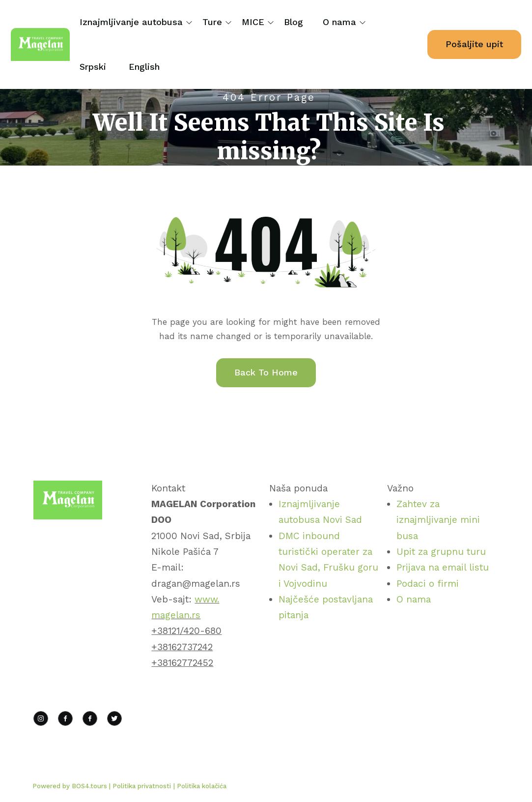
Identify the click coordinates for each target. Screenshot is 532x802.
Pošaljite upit (474, 44)
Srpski (93, 67)
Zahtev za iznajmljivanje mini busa (438, 520)
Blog (294, 22)
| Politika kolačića (200, 786)
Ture (212, 22)
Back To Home (266, 372)
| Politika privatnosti (140, 786)
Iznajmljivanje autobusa (131, 22)
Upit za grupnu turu (441, 552)
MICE (253, 22)
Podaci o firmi (428, 584)
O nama (339, 22)
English (144, 67)
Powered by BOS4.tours (71, 786)
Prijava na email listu (443, 567)
